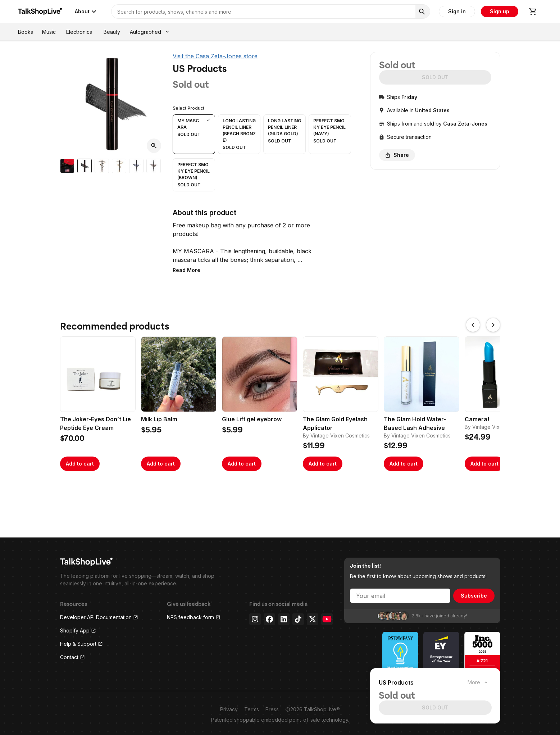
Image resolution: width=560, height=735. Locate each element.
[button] (194, 134)
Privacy (229, 709)
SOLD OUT (435, 77)
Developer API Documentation (99, 617)
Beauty (112, 32)
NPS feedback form (194, 617)
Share (397, 155)
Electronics (79, 32)
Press (272, 709)
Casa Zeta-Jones (465, 124)
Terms (252, 709)
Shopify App (78, 630)
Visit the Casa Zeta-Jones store (215, 56)
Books (26, 32)
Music (49, 32)
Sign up (500, 11)
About (86, 12)
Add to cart (80, 464)
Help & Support (81, 644)
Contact (72, 657)
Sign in (457, 11)
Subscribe (474, 596)
